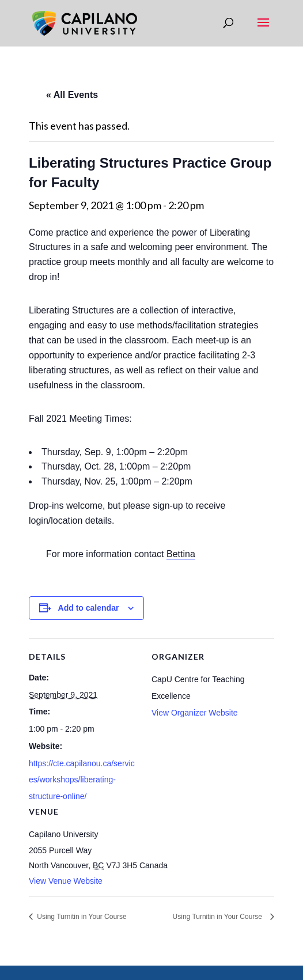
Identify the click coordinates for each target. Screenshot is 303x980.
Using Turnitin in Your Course (81, 917)
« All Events (72, 95)
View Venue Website (66, 881)
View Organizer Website (195, 713)
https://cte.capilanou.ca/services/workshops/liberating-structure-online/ (82, 780)
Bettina (181, 554)
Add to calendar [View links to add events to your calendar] (89, 608)
